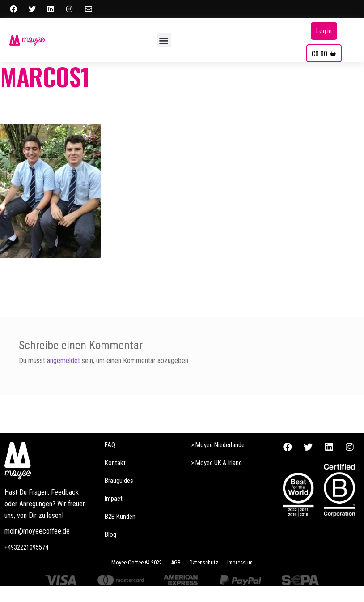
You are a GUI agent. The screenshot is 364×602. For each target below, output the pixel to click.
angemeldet (63, 361)
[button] (164, 40)
